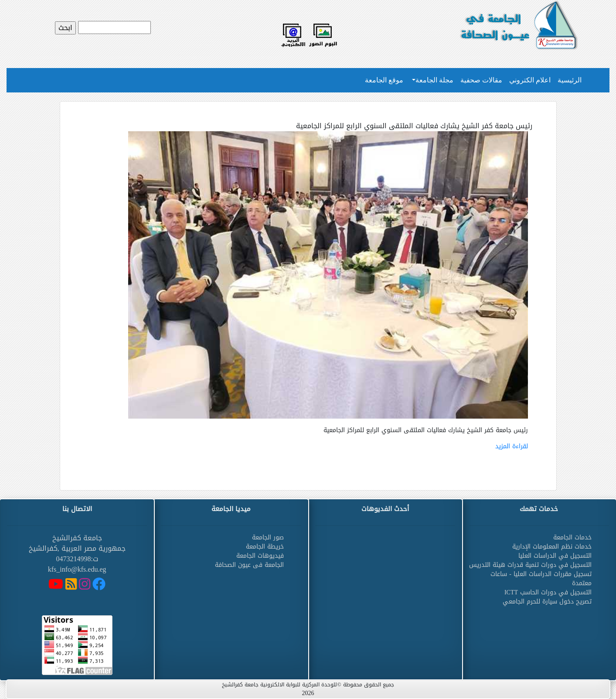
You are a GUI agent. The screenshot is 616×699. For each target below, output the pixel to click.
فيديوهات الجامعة (260, 556)
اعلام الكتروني (530, 80)
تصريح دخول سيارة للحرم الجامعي (547, 602)
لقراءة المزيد (512, 446)
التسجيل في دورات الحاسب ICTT (548, 592)
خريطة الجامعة (265, 547)
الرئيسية (570, 80)
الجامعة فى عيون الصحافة (249, 565)
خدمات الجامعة (572, 537)
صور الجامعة (268, 537)
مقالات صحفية (481, 80)
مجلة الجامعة (434, 80)
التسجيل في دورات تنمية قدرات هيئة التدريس (530, 565)
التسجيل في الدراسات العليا (555, 556)
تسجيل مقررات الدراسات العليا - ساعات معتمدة (541, 579)
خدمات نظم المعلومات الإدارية (552, 547)
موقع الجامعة (384, 80)
